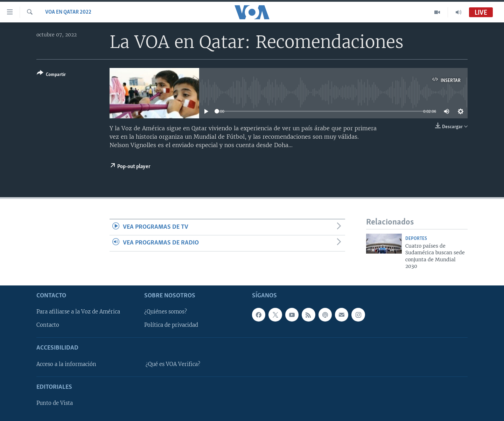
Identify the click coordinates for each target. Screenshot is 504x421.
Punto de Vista (55, 403)
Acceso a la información (66, 364)
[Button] (51, 75)
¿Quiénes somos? (166, 312)
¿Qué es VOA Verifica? (173, 364)
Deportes (416, 239)
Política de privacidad (171, 325)
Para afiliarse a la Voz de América (78, 312)
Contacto (48, 325)
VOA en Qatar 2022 (68, 12)
